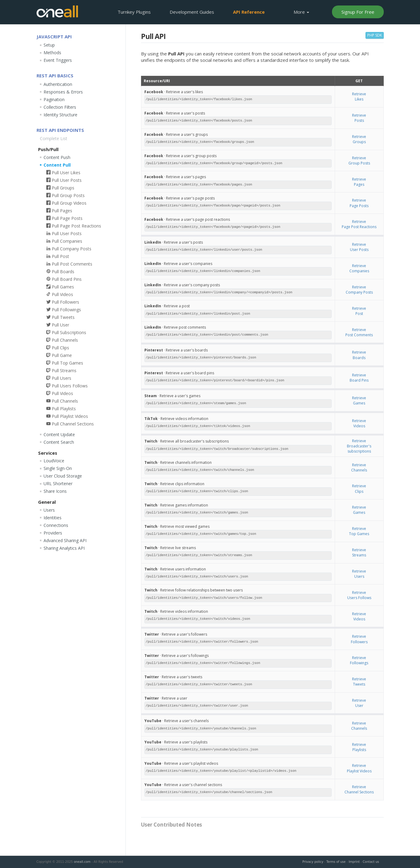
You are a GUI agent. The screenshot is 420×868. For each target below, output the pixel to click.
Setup (49, 45)
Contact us (371, 862)
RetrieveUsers (359, 574)
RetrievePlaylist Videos (359, 768)
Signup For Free (358, 12)
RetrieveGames (359, 400)
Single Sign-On (58, 468)
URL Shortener (58, 483)
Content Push (57, 157)
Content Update (59, 434)
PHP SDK (375, 35)
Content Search (59, 442)
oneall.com (82, 862)
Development (192, 12)
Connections (56, 525)
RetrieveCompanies (359, 268)
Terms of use (336, 862)
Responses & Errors (63, 92)
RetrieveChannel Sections (359, 789)
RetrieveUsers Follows (359, 595)
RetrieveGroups (359, 139)
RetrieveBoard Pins (359, 378)
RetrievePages (359, 182)
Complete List (54, 138)
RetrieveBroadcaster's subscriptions (359, 446)
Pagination (54, 99)
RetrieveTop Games (359, 531)
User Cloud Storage (63, 476)
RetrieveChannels (359, 468)
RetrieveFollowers (359, 639)
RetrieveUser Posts (359, 247)
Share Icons (55, 491)
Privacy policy (313, 862)
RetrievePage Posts (359, 203)
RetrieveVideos (359, 423)
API (249, 12)
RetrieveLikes (359, 97)
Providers (53, 533)
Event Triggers (58, 60)
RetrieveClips (359, 489)
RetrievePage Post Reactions (359, 224)
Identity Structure (60, 115)
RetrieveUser (359, 703)
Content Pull (57, 165)
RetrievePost (359, 311)
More (301, 12)
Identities (53, 518)
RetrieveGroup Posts (359, 161)
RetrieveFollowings (359, 660)
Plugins (134, 12)
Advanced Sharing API (65, 540)
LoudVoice (54, 461)
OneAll (57, 11)
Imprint (354, 862)
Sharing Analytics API (64, 548)
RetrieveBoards (359, 355)
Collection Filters (60, 107)
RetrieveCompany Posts (359, 290)
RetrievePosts (359, 118)
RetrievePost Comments (359, 332)
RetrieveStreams (359, 552)
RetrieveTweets (359, 682)
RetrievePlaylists (359, 747)
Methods (52, 53)
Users (49, 510)
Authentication (58, 84)
